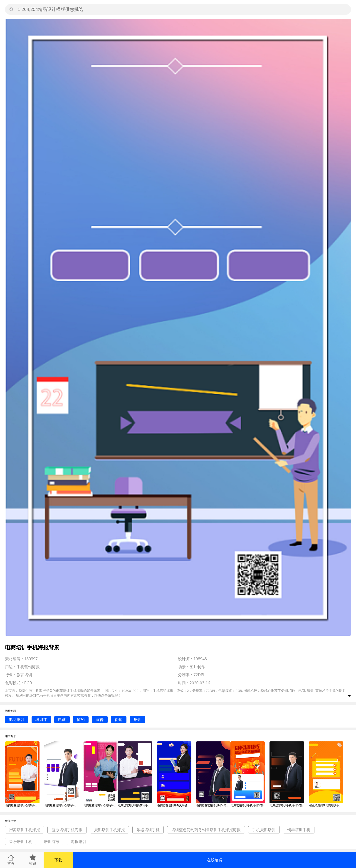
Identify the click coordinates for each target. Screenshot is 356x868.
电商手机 (43, 695)
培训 (138, 719)
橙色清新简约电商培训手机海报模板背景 (326, 805)
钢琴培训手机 (299, 830)
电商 (62, 719)
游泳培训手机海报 (67, 830)
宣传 (100, 719)
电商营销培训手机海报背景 (247, 805)
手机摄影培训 (264, 830)
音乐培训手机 (21, 842)
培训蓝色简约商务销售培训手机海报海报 (206, 830)
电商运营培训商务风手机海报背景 (174, 805)
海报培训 (79, 842)
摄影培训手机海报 (109, 830)
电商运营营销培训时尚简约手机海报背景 (213, 805)
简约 (81, 719)
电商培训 (17, 719)
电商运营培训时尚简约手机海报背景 (22, 805)
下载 (58, 860)
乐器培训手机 (148, 830)
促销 (119, 719)
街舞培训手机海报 (25, 830)
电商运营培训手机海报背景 (286, 805)
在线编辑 (215, 860)
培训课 (41, 719)
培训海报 (52, 842)
